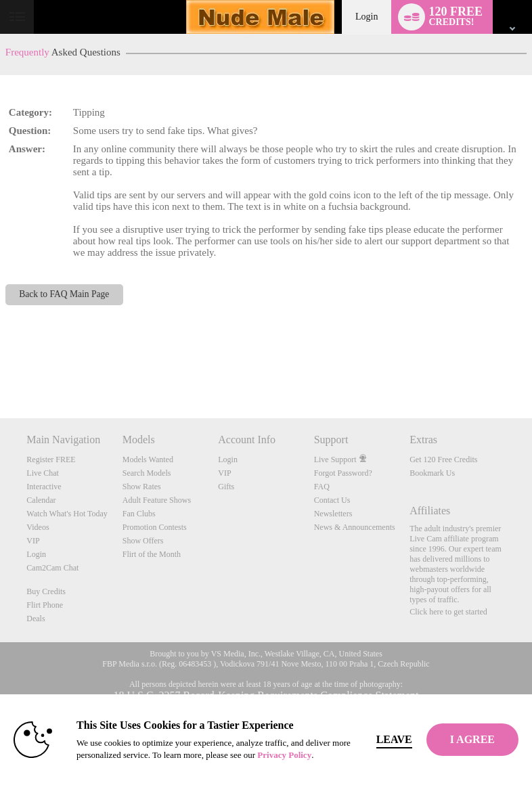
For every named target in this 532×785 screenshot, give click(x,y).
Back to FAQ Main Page (64, 294)
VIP (33, 541)
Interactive (44, 487)
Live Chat (43, 473)
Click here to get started (448, 612)
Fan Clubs (139, 514)
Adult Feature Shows (157, 500)
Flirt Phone (45, 605)
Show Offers (143, 541)
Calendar (41, 500)
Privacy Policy (284, 755)
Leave (394, 739)
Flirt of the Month (152, 554)
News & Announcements (355, 527)
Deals (36, 619)
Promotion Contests (155, 527)
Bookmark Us (432, 473)
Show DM (0, 368)
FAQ (322, 487)
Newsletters (333, 514)
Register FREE (51, 459)
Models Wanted (148, 459)
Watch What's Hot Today (67, 514)
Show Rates (142, 487)
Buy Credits (46, 591)
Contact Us (332, 500)
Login (367, 17)
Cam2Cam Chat (52, 568)
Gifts (226, 487)
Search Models (147, 473)
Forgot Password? (343, 473)
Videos (38, 527)
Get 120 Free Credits (443, 459)
